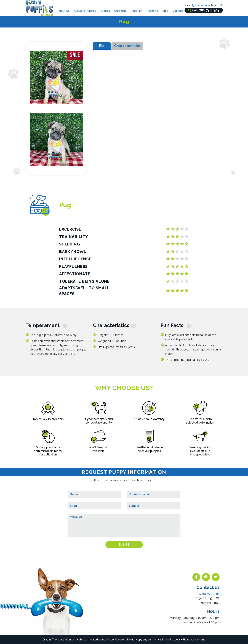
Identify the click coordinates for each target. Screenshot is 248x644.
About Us (64, 11)
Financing (152, 11)
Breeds (105, 11)
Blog (165, 11)
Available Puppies (85, 11)
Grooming (120, 11)
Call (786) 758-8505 (204, 10)
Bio (102, 46)
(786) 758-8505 (209, 594)
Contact (178, 11)
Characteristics (127, 46)
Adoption (136, 11)
